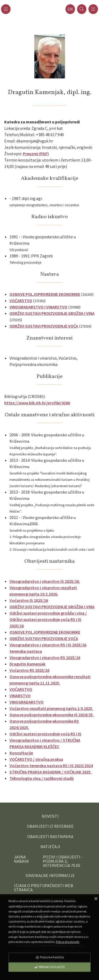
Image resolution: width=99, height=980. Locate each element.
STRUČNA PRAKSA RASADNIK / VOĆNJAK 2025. (51, 772)
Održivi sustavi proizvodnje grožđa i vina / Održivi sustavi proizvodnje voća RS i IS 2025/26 (48, 619)
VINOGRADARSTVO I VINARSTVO (38, 307)
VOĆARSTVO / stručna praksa (36, 759)
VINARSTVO (20, 696)
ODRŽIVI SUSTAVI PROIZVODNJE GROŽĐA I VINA (52, 313)
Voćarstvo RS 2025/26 (29, 670)
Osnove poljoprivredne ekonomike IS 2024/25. (52, 715)
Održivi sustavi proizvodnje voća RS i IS (45, 734)
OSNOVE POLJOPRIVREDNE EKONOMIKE (45, 294)
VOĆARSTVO (21, 301)
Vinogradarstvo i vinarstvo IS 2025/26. (45, 581)
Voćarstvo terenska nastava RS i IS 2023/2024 (51, 766)
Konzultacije (21, 753)
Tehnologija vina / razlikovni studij (42, 778)
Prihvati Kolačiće (50, 967)
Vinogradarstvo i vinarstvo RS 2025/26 (45, 657)
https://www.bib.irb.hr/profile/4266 (37, 403)
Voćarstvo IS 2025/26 (29, 600)
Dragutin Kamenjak (27, 664)
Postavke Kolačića (50, 957)
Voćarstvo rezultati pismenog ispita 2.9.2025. (51, 708)
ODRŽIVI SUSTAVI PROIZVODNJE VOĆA (44, 326)
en (70, 9)
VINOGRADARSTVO (27, 702)
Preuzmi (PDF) (36, 154)
